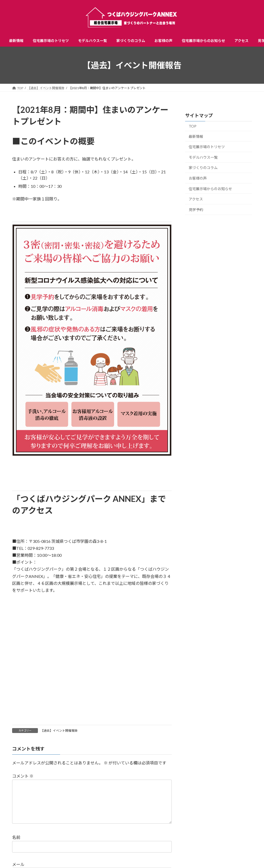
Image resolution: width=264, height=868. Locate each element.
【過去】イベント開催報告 (59, 731)
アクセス (196, 199)
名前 (16, 837)
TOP (193, 126)
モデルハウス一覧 (203, 157)
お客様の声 (198, 178)
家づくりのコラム (203, 168)
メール (18, 865)
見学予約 (196, 210)
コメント (23, 776)
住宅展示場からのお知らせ (210, 189)
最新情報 (196, 136)
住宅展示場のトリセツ (207, 147)
